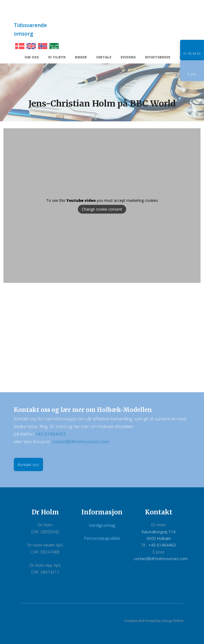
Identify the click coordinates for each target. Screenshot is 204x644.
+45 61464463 (51, 434)
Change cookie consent (102, 209)
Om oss (32, 57)
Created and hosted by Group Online (154, 621)
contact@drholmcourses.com (81, 442)
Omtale (104, 57)
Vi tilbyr (57, 57)
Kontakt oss (28, 464)
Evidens (128, 57)
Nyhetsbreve (158, 57)
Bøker (81, 57)
